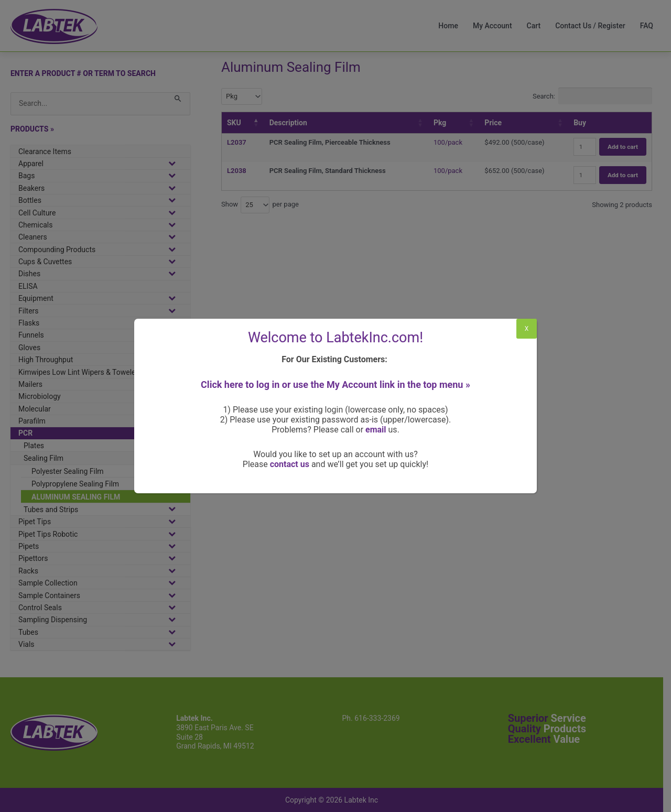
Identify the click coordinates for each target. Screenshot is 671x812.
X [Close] (527, 329)
